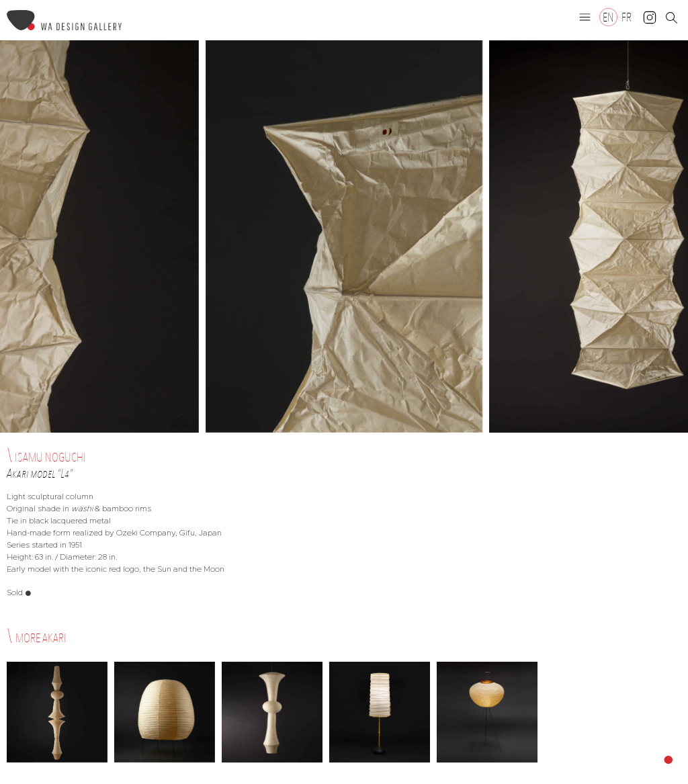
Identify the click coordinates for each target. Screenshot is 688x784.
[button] (585, 17)
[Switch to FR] (627, 17)
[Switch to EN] (608, 17)
